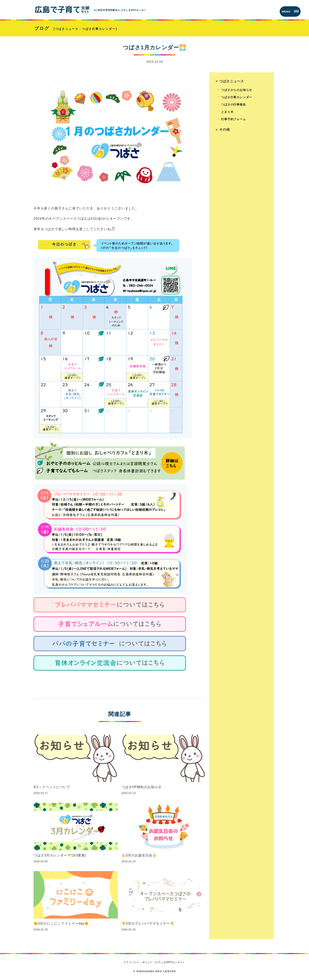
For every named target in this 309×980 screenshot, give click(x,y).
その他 (224, 130)
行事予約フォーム (233, 119)
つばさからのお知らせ (237, 90)
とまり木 (227, 112)
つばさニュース (232, 81)
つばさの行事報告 (233, 105)
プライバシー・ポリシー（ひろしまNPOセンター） (154, 962)
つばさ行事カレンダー (237, 97)
